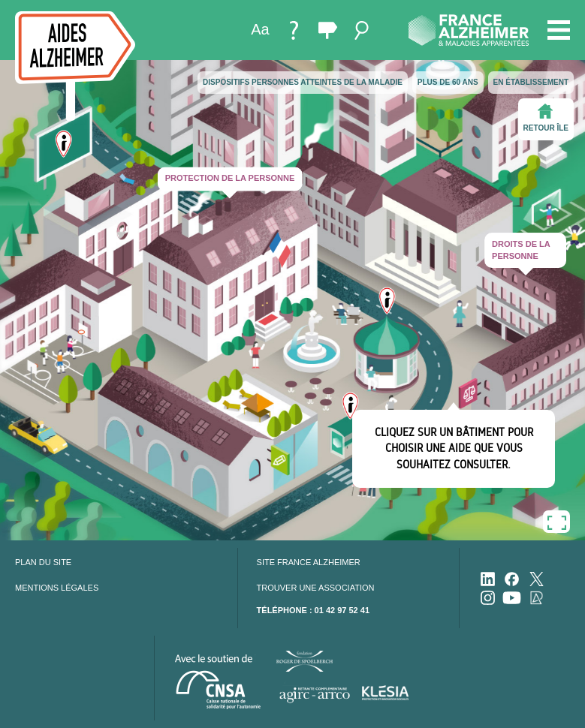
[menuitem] (260, 30)
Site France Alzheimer (309, 562)
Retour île (546, 118)
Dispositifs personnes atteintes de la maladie (303, 82)
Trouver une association (316, 588)
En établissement (531, 82)
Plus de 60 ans (448, 82)
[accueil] (75, 66)
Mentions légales (57, 588)
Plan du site (43, 562)
